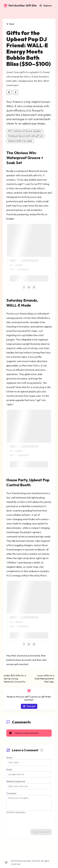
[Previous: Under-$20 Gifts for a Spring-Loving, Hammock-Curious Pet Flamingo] (15, 679)
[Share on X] (9, 92)
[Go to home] (20, 6)
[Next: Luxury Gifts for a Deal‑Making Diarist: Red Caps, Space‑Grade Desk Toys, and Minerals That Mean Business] (43, 679)
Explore (46, 6)
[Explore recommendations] (46, 6)
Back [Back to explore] (10, 24)
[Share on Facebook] (15, 92)
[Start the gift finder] (29, 706)
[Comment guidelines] (42, 750)
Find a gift (29, 706)
